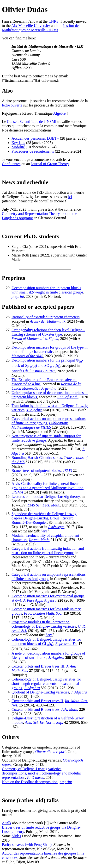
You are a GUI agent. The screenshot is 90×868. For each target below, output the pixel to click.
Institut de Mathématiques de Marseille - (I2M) (40, 28)
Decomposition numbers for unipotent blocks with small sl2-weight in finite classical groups (47, 290)
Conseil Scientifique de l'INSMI (32, 122)
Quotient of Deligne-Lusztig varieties (40, 692)
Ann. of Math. (68, 397)
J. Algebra (34, 410)
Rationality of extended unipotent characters (45, 317)
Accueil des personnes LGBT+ (35, 138)
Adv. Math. (70, 709)
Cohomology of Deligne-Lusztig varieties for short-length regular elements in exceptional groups (46, 684)
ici (70, 197)
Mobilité (18, 147)
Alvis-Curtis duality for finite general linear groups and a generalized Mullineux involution (48, 486)
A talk (7, 823)
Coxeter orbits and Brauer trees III (38, 666)
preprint (18, 297)
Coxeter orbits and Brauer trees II (37, 701)
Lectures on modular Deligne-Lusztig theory (46, 496)
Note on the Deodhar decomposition (30, 782)
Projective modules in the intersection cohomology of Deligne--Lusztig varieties (44, 624)
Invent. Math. (39, 540)
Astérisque (56, 527)
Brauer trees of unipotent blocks (36, 471)
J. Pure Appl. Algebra (40, 600)
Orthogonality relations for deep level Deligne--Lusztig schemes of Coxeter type (48, 332)
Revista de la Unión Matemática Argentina (46, 386)
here (44, 531)
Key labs (18, 143)
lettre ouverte (12, 105)
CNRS (54, 21)
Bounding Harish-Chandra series (37, 458)
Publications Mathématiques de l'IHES (40, 425)
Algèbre (60, 113)
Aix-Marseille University (31, 26)
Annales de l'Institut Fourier (33, 371)
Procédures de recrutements (33, 151)
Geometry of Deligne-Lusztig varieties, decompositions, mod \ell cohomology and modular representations (42, 773)
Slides (16, 836)
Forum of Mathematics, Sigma (35, 339)
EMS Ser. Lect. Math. (44, 505)
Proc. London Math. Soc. (43, 613)
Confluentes (11, 164)
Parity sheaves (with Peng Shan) (27, 845)
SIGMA (17, 492)
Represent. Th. (66, 644)
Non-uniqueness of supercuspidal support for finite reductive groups (46, 438)
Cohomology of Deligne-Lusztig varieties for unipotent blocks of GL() (46, 641)
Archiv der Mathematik (48, 321)
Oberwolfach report (51, 752)
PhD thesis (36, 777)
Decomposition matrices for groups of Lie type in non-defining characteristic (50, 349)
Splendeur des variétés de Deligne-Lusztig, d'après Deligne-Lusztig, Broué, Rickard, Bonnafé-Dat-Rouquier (45, 518)
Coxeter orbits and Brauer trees (36, 709)
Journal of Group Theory (50, 164)
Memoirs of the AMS (27, 356)
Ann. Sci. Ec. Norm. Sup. (44, 722)
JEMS (67, 471)
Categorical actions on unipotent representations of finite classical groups (48, 577)
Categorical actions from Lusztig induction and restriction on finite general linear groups (48, 551)
